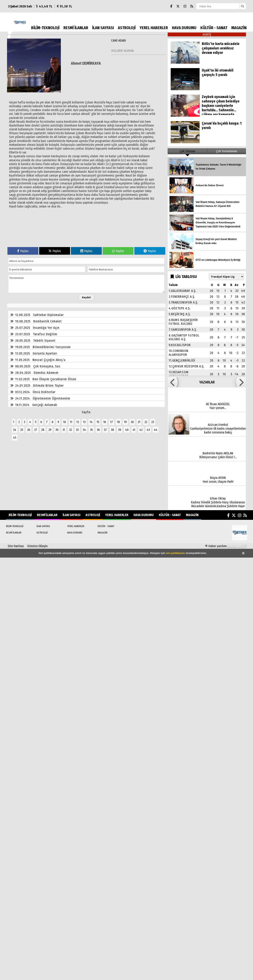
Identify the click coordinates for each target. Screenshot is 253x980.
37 (105, 430)
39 (120, 430)
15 (98, 422)
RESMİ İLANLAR (76, 28)
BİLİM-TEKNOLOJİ (45, 28)
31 (64, 430)
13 (84, 422)
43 (148, 430)
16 (105, 422)
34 (84, 430)
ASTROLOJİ (127, 28)
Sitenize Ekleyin (37, 546)
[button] (173, 382)
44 (156, 430)
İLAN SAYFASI (103, 28)
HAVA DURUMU (184, 28)
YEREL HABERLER (154, 28)
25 (22, 430)
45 (15, 438)
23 (153, 422)
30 (57, 430)
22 (146, 422)
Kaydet (86, 297)
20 (132, 422)
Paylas (23, 251)
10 (64, 422)
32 (70, 430)
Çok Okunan (187, 151)
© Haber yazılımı (226, 546)
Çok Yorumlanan (227, 151)
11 (71, 422)
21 (139, 422)
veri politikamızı (175, 553)
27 (36, 430)
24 (15, 430)
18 (118, 422)
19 (125, 422)
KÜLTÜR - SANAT (214, 28)
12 (78, 422)
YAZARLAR (207, 382)
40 (127, 430)
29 (50, 430)
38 (112, 430)
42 (141, 430)
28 (43, 430)
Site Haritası (16, 546)
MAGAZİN (239, 28)
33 (77, 430)
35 (91, 430)
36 (98, 430)
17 (111, 422)
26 (29, 430)
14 (91, 422)
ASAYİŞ (207, 34)
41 (134, 430)
